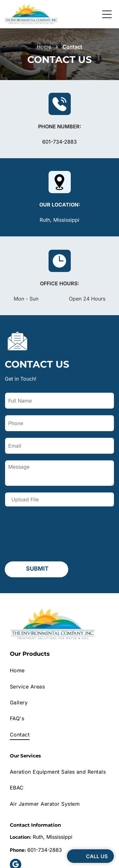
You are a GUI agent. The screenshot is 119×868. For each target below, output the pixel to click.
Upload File (25, 499)
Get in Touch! (21, 379)
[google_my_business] (16, 815)
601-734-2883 (60, 142)
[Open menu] (107, 14)
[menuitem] (60, 620)
